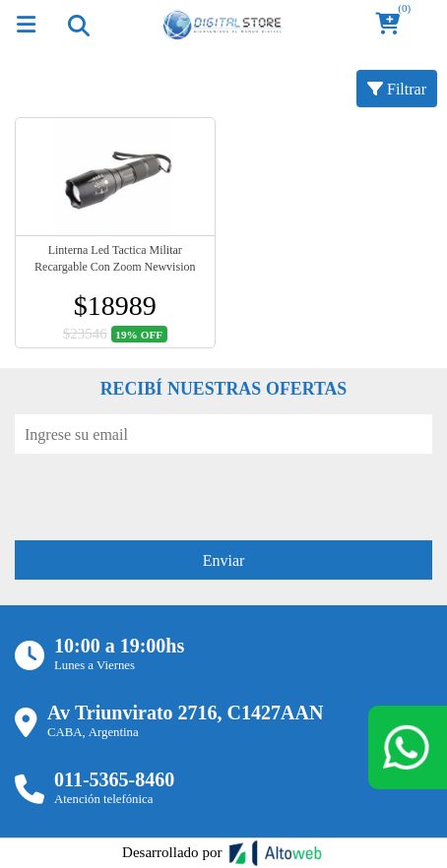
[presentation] (164, 492)
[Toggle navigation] (78, 25)
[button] (394, 25)
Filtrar (397, 89)
